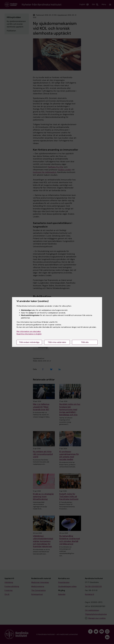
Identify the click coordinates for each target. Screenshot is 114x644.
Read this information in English (29, 334)
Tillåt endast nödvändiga (29, 342)
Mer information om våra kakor (29, 331)
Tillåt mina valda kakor (57, 342)
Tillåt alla (85, 342)
